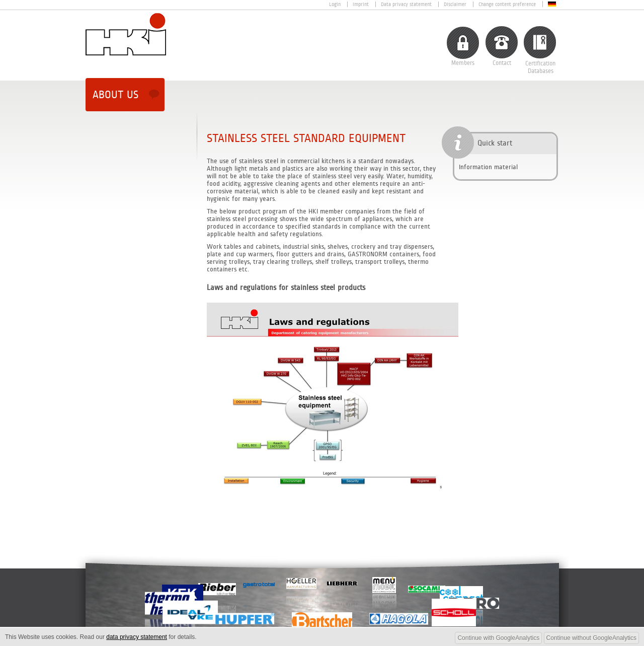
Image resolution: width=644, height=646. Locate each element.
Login (335, 4)
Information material (488, 167)
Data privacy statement (406, 4)
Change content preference (507, 4)
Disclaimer (455, 4)
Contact (502, 63)
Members (463, 63)
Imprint (361, 4)
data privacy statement (137, 637)
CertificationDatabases (540, 67)
